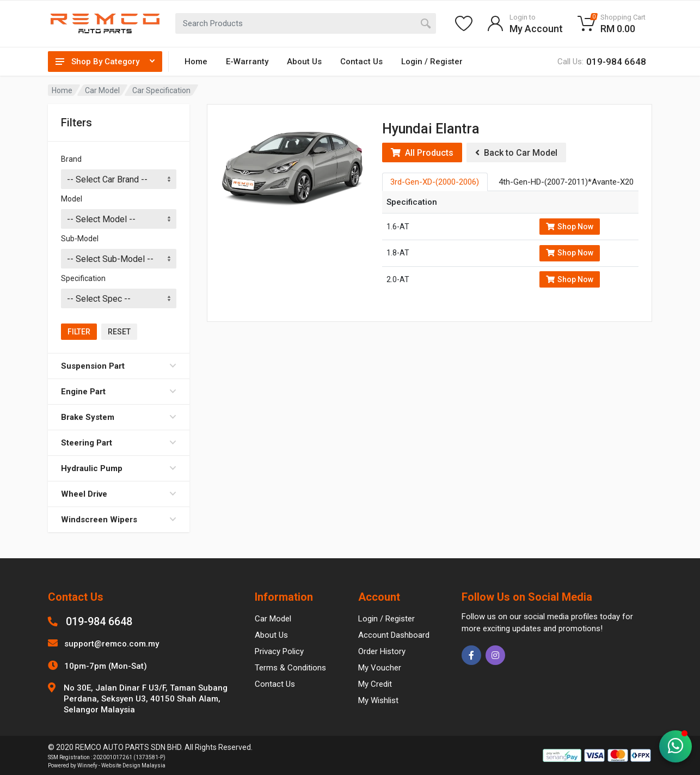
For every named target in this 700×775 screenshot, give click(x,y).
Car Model (102, 90)
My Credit (375, 684)
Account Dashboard (394, 635)
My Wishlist (378, 700)
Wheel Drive (119, 494)
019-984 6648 (99, 621)
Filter (79, 332)
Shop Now (570, 227)
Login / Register (432, 62)
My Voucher (380, 668)
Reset (119, 332)
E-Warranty (247, 62)
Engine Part (119, 392)
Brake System (119, 417)
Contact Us (361, 62)
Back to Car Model (516, 153)
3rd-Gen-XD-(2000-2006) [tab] (435, 182)
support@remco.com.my (112, 644)
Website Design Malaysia (133, 765)
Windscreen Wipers (119, 520)
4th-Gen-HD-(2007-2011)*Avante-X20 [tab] (566, 182)
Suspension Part (119, 366)
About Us (304, 62)
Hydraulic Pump (119, 468)
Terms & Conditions (290, 668)
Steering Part (119, 443)
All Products (422, 153)
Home (196, 62)
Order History (382, 651)
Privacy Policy (279, 651)
